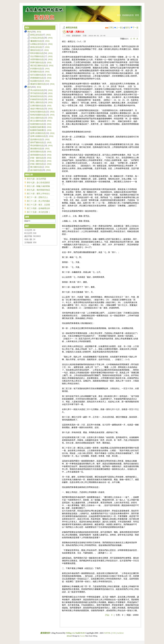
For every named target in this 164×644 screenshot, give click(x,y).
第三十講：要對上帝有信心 (38, 194)
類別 (27, 28)
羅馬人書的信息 (37, 102)
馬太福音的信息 (37, 90)
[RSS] (39, 32)
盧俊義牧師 (45, 633)
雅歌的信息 (35, 50)
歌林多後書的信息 (38, 115)
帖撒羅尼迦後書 (37, 130)
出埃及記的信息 (37, 38)
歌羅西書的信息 (37, 124)
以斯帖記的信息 (37, 44)
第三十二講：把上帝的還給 (38, 201)
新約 (29, 87)
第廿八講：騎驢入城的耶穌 (38, 186)
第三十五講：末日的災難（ (38, 212)
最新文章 (29, 175)
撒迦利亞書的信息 (38, 84)
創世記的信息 (72, 28)
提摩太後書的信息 (38, 136)
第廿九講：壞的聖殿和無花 (38, 190)
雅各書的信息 (36, 149)
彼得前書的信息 (37, 152)
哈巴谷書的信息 (37, 75)
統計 (27, 226)
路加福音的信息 (37, 96)
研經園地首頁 (128, 15)
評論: (109, 615)
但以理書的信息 (37, 56)
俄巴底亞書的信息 (38, 66)
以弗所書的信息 (37, 106)
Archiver (120, 633)
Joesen (82, 636)
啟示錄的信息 (36, 170)
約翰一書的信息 (37, 158)
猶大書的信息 (36, 167)
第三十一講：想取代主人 (37, 197)
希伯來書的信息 (37, 146)
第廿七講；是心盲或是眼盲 (38, 183)
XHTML (107, 633)
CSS (114, 633)
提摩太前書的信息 (38, 133)
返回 (126, 28)
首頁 (119, 15)
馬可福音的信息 (37, 93)
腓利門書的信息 (37, 142)
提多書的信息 (36, 139)
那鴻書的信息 (36, 72)
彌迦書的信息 (36, 41)
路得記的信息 (36, 47)
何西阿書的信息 (37, 59)
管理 (137, 15)
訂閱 (109, 28)
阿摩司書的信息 (37, 63)
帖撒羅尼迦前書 (37, 127)
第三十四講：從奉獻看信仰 (38, 208)
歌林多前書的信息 (38, 112)
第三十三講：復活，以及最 (38, 205)
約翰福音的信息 (37, 99)
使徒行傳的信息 (37, 109)
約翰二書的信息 (37, 161)
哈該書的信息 (36, 81)
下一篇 (134, 28)
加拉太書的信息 (37, 118)
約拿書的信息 (36, 69)
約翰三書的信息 (37, 164)
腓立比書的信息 (37, 121)
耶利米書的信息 (37, 53)
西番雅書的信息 (37, 78)
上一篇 (118, 28)
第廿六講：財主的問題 (37, 179)
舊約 (29, 32)
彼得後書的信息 (37, 155)
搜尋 (27, 217)
